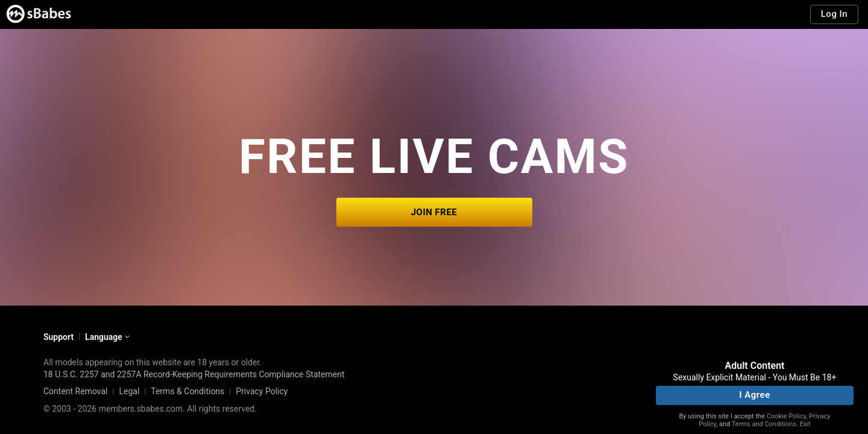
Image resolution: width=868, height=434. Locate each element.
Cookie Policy (786, 416)
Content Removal (76, 391)
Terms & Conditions (187, 391)
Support (58, 337)
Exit (805, 424)
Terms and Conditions (764, 424)
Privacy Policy (262, 391)
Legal (129, 391)
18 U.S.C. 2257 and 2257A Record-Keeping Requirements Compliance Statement (194, 374)
